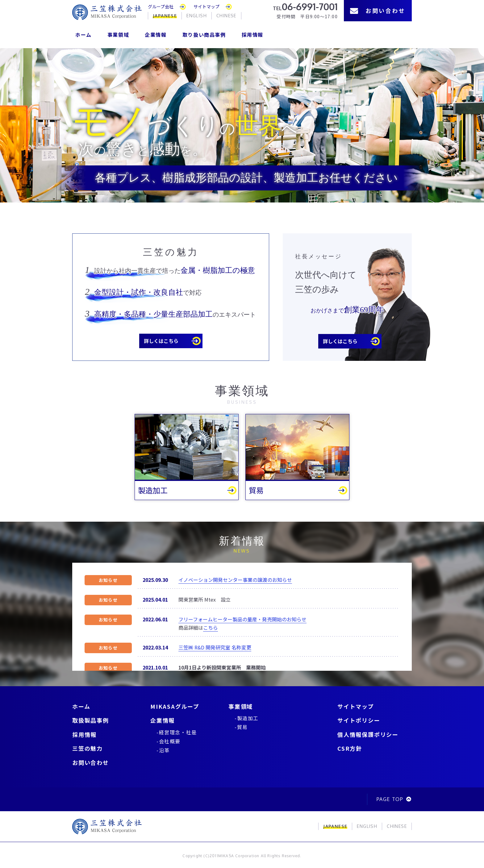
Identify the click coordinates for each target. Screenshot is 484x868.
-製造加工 (247, 718)
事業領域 (118, 35)
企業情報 (156, 35)
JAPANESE (165, 16)
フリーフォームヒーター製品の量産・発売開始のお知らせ (242, 619)
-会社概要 (169, 741)
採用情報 (252, 35)
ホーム (83, 35)
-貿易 (241, 727)
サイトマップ (207, 6)
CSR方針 (350, 748)
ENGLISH (197, 16)
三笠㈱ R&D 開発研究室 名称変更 (215, 647)
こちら (211, 628)
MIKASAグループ (175, 706)
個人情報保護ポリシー (368, 734)
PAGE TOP (390, 799)
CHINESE (226, 16)
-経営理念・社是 (177, 732)
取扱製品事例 (91, 720)
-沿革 (163, 750)
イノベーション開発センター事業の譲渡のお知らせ (235, 580)
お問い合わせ (378, 10)
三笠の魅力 (88, 748)
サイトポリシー (359, 720)
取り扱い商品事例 (204, 35)
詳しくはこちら (161, 341)
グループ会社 (161, 6)
